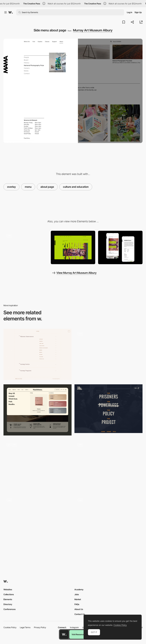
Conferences (10, 609)
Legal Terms (25, 627)
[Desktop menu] (108, 465)
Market (78, 599)
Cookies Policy (10, 627)
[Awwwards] (11, 12)
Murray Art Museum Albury (93, 30)
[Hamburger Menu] (108, 521)
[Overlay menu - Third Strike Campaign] (108, 409)
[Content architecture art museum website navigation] (26, 247)
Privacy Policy (40, 627)
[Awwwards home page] (64, 634)
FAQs (77, 604)
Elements (8, 599)
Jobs (77, 594)
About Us (79, 609)
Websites (8, 589)
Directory (8, 604)
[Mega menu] (38, 410)
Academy (79, 589)
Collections (9, 594)
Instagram (74, 627)
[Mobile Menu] (38, 521)
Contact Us (80, 614)
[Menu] (38, 354)
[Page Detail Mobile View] (120, 247)
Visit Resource (78, 634)
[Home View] (73, 247)
